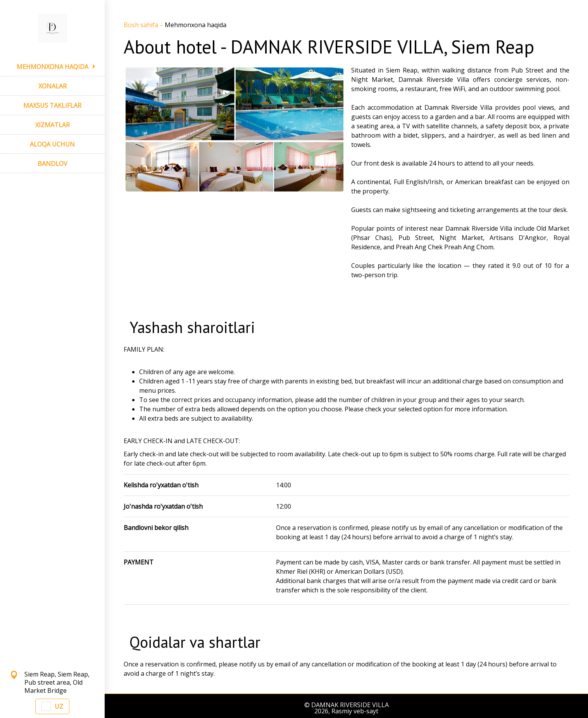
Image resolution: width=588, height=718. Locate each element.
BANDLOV (53, 164)
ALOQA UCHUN (52, 144)
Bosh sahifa (142, 25)
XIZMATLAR (53, 125)
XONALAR (53, 86)
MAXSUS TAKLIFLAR (52, 105)
